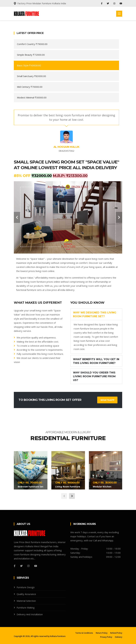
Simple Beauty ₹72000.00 (31, 55)
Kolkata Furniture (58, 636)
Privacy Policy (106, 637)
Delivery (119, 637)
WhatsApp (107, 400)
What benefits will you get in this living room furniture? (96, 361)
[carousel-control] (17, 217)
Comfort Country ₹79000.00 (32, 44)
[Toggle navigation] (119, 14)
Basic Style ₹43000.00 (29, 65)
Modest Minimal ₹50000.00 (32, 97)
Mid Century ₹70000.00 (30, 87)
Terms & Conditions (84, 633)
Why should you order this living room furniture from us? (94, 376)
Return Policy (102, 633)
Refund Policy (116, 633)
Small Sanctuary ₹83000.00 (31, 76)
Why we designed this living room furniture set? (95, 314)
